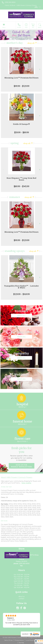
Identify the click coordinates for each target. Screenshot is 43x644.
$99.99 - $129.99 (22, 86)
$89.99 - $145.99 (21, 186)
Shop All (31, 43)
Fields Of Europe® (22, 124)
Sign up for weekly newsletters (22, 466)
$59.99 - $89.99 (22, 132)
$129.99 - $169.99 (21, 294)
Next (40, 69)
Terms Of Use (8, 640)
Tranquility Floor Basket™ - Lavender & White (21, 287)
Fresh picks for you (22, 454)
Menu (4, 27)
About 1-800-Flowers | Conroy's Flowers (17, 477)
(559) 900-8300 (10, 2)
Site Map (21, 643)
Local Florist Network (32, 640)
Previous (3, 69)
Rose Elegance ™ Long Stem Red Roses (21, 179)
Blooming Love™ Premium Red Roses (22, 78)
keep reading (26, 483)
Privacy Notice (19, 640)
